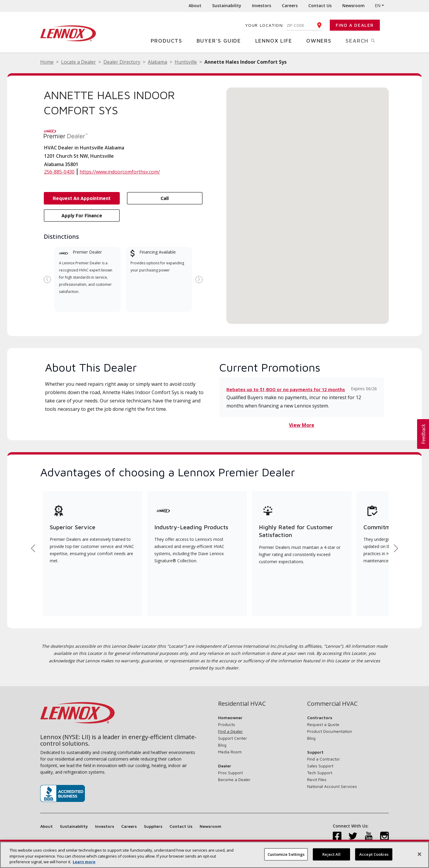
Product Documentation (330, 731)
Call (165, 198)
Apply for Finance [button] (82, 216)
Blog (222, 745)
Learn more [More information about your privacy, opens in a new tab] (84, 862)
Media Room (230, 752)
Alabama (157, 62)
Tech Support (320, 773)
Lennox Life (276, 40)
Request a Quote (323, 724)
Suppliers (153, 826)
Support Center (233, 738)
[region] (214, 855)
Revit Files (317, 779)
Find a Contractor (324, 759)
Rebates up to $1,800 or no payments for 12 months (286, 389)
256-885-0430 (59, 172)
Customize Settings (286, 854)
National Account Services (332, 786)
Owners (321, 40)
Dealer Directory (122, 62)
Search (367, 40)
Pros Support (230, 773)
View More (302, 425)
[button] (308, 200)
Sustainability (227, 6)
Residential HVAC (242, 704)
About (195, 6)
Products (169, 40)
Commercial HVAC (332, 704)
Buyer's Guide (221, 40)
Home (47, 62)
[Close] (419, 854)
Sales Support (320, 766)
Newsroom (353, 6)
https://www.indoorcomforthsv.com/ (120, 172)
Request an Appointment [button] (82, 198)
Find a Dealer (355, 25)
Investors (262, 6)
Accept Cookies (374, 854)
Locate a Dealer (79, 62)
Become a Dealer (234, 779)
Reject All (331, 854)
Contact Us (320, 6)
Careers (290, 6)
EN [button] (378, 6)
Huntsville (186, 62)
